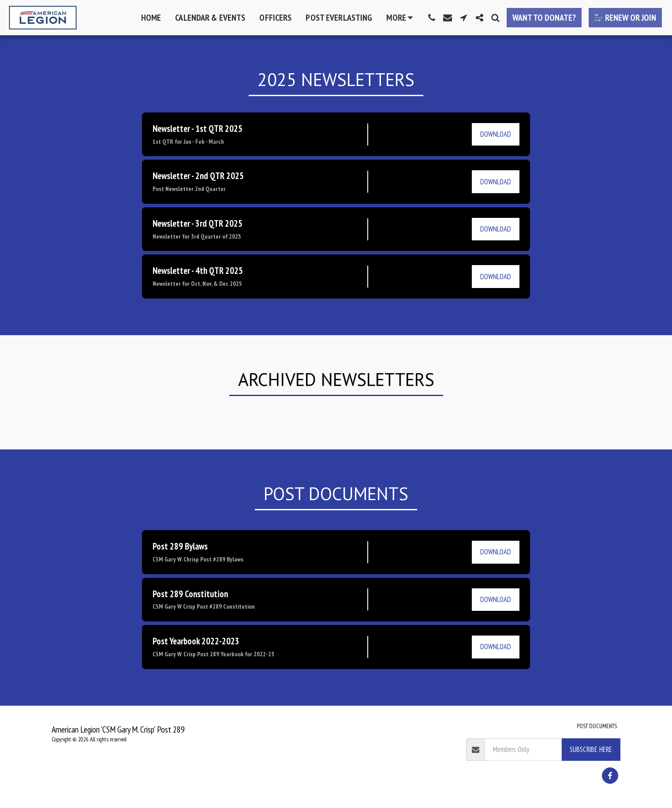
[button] (432, 18)
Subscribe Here (591, 749)
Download (496, 134)
